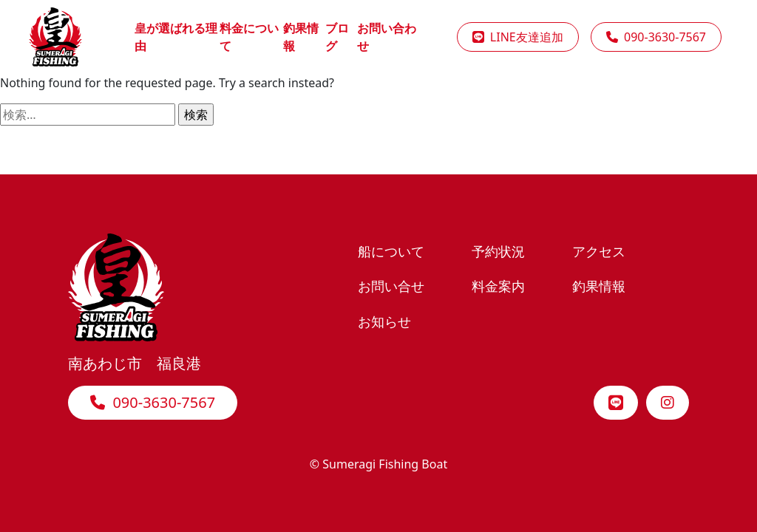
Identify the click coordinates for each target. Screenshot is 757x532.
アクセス (599, 251)
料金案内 (498, 286)
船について (391, 251)
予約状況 (498, 251)
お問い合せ (391, 286)
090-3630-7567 (153, 402)
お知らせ (384, 321)
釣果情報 (599, 286)
